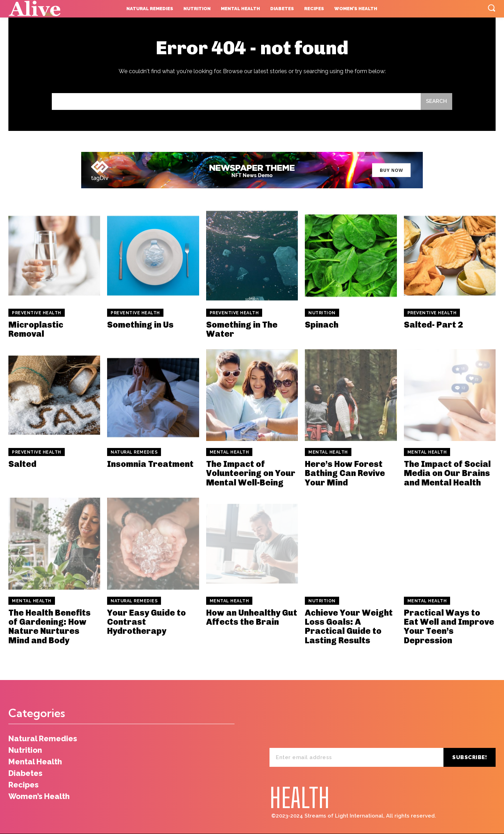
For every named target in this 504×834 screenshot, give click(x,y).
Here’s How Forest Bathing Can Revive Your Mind (345, 473)
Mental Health (229, 452)
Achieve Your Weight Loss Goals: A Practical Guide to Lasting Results (349, 626)
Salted (22, 464)
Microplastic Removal (36, 329)
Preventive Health (37, 313)
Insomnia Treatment (150, 464)
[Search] (436, 102)
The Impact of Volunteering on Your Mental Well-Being (251, 473)
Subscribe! (470, 757)
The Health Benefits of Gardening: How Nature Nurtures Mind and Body (50, 626)
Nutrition (322, 313)
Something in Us (140, 325)
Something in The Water (242, 329)
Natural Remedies (134, 452)
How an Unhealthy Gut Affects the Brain (252, 617)
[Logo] (51, 9)
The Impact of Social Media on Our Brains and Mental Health (447, 473)
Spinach (322, 325)
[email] (356, 757)
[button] (491, 8)
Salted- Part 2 (433, 325)
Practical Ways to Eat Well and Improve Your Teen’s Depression (449, 626)
